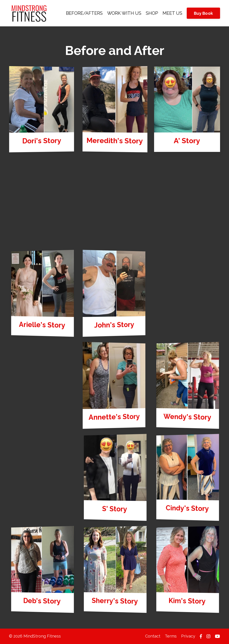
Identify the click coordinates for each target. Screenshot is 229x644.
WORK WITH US (124, 13)
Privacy (188, 636)
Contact (153, 636)
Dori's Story (42, 141)
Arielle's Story (42, 325)
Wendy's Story (188, 417)
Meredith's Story (115, 141)
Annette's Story (114, 417)
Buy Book (203, 13)
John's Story (114, 325)
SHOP (152, 13)
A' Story (187, 141)
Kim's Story (188, 601)
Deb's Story (42, 601)
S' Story (115, 509)
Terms (171, 636)
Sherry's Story (115, 601)
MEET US (172, 13)
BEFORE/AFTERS (84, 13)
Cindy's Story (188, 508)
